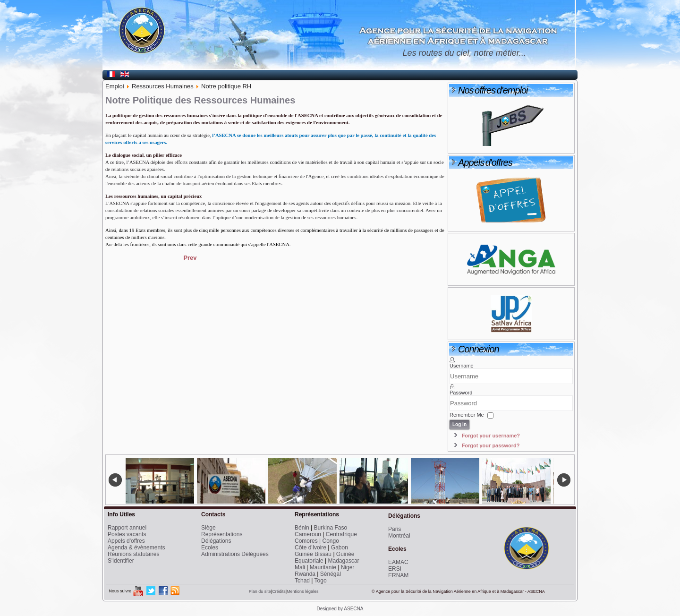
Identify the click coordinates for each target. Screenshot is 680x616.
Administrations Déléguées (235, 554)
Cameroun (308, 534)
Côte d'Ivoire (310, 548)
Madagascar (344, 561)
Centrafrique (341, 534)
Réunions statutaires (133, 554)
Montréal (399, 536)
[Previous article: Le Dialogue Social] (190, 258)
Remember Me (467, 415)
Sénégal (331, 574)
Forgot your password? (491, 445)
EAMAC (398, 562)
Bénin (302, 528)
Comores (306, 541)
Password (461, 393)
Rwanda (305, 574)
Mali (300, 567)
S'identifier (121, 561)
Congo (330, 541)
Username (462, 366)
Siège (208, 528)
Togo (321, 581)
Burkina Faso (331, 528)
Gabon (340, 548)
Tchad (302, 581)
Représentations (222, 534)
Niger (348, 567)
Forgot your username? (491, 436)
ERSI (395, 569)
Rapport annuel (127, 528)
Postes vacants (127, 534)
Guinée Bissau (313, 554)
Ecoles (210, 548)
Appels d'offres (126, 541)
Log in (459, 424)
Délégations (216, 541)
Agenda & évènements (136, 548)
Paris (395, 529)
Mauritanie (323, 567)
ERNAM (398, 575)
